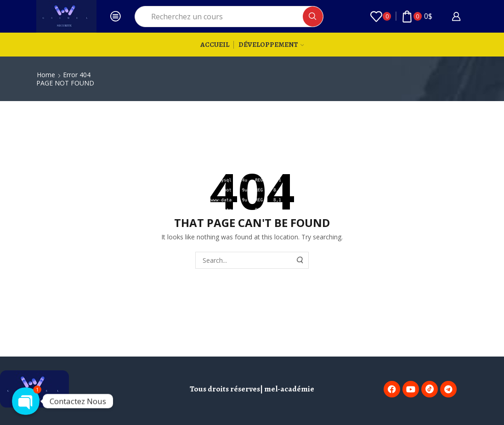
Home (46, 75)
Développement (271, 44)
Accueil (215, 44)
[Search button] (313, 17)
